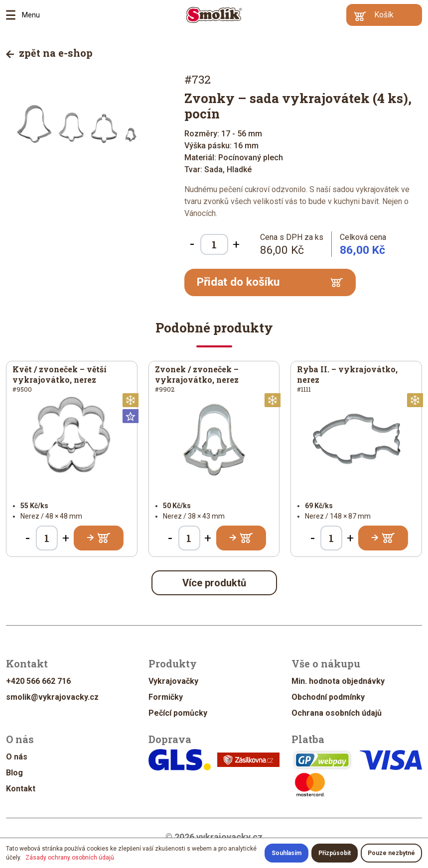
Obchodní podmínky (328, 697)
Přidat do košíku (270, 282)
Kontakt (21, 789)
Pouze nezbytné (391, 853)
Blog (14, 773)
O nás (17, 757)
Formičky (166, 697)
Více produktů (214, 583)
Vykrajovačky (173, 681)
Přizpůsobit (335, 853)
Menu (14, 15)
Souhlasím (286, 853)
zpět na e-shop (49, 53)
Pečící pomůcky (178, 713)
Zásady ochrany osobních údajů (70, 858)
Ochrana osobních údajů (337, 713)
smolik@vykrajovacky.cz (52, 697)
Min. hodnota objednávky (338, 681)
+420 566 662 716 (38, 681)
